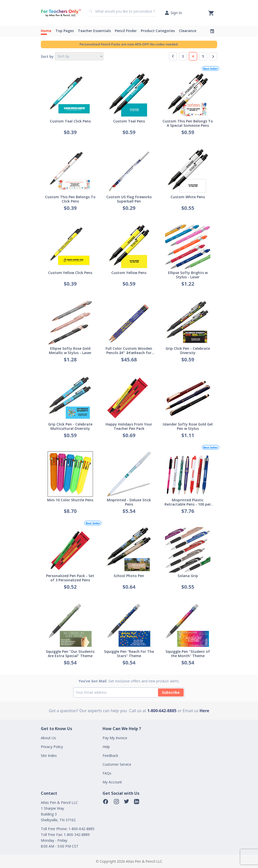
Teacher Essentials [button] (94, 31)
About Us (48, 738)
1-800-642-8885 (162, 711)
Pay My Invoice (115, 738)
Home (46, 31)
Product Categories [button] (158, 31)
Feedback (110, 755)
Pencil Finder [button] (126, 31)
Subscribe (171, 692)
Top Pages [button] (65, 31)
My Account (112, 782)
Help (106, 747)
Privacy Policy (52, 747)
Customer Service (117, 764)
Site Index (49, 755)
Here (204, 711)
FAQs (107, 773)
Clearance (188, 31)
